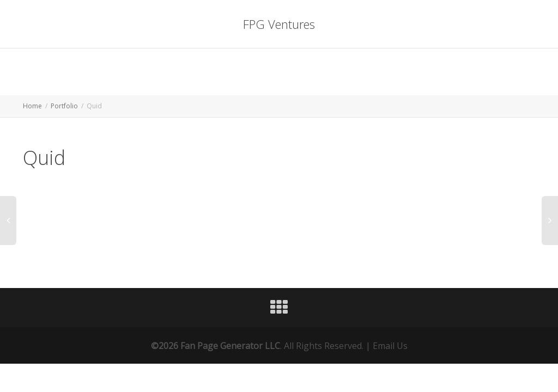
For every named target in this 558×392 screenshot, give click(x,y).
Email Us (390, 346)
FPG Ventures (279, 24)
